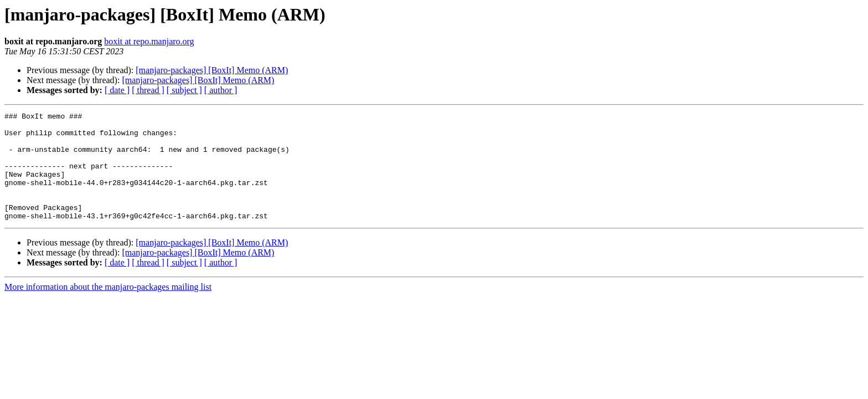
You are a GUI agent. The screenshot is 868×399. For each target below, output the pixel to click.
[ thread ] (148, 90)
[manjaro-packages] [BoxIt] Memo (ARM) (212, 70)
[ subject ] (184, 90)
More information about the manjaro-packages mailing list (108, 308)
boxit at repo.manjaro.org (149, 41)
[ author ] (221, 90)
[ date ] (117, 90)
